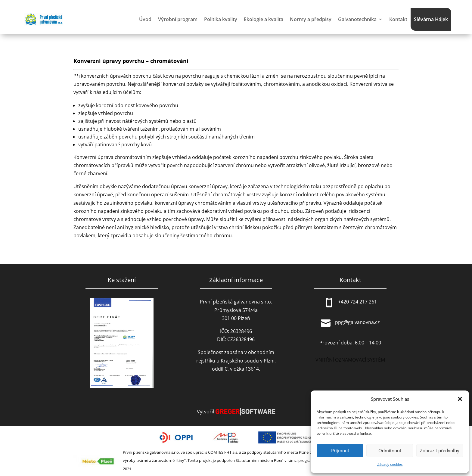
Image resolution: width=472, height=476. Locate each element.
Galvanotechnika (357, 19)
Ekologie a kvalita (264, 19)
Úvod (145, 19)
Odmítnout (390, 450)
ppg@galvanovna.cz (357, 322)
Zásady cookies (390, 464)
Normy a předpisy (311, 19)
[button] (460, 399)
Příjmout (340, 450)
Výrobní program (178, 19)
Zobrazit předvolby (440, 450)
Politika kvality (221, 19)
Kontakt (398, 19)
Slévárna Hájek (431, 19)
